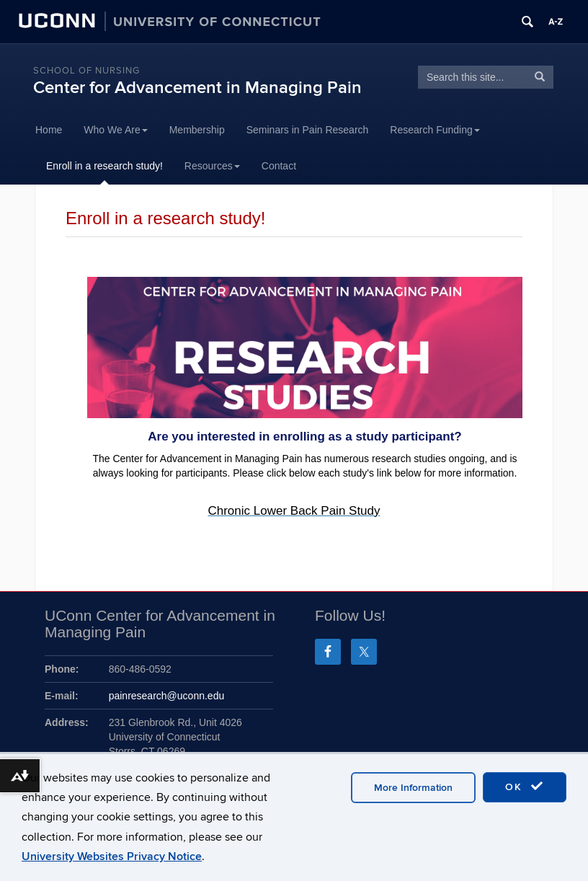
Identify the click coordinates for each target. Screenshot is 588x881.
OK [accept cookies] (525, 787)
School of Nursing (86, 71)
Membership (197, 130)
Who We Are (115, 130)
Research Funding (435, 130)
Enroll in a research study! (104, 166)
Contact (279, 166)
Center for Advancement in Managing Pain (197, 88)
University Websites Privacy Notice (112, 856)
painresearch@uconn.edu (167, 696)
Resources (212, 166)
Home (49, 130)
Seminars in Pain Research (308, 130)
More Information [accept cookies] (413, 788)
